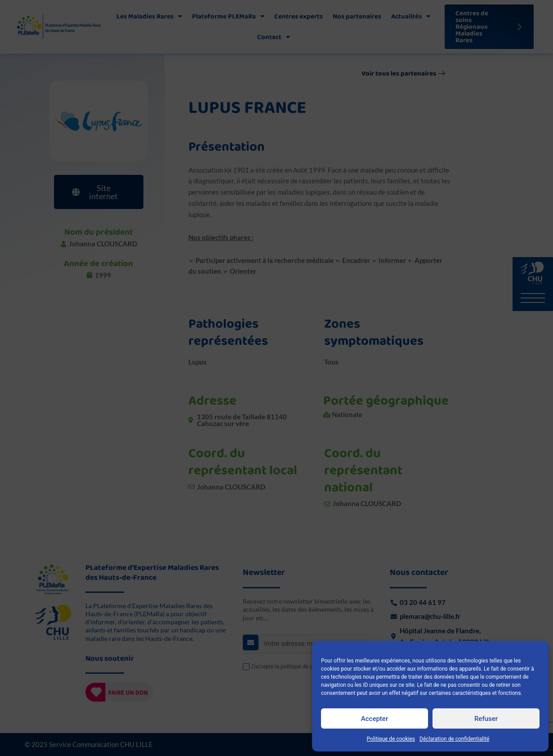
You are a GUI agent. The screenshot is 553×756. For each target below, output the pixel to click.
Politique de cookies (391, 739)
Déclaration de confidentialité (454, 739)
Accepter (375, 719)
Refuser (486, 719)
